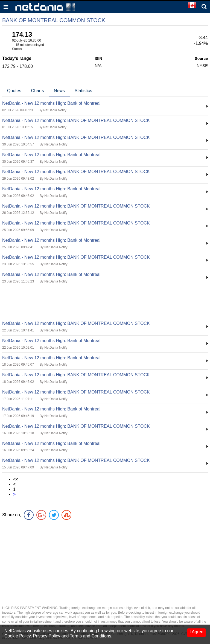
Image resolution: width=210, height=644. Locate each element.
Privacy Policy (47, 636)
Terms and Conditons (91, 636)
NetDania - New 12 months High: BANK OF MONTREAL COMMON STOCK (76, 120)
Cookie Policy (17, 636)
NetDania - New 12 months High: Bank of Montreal (51, 103)
